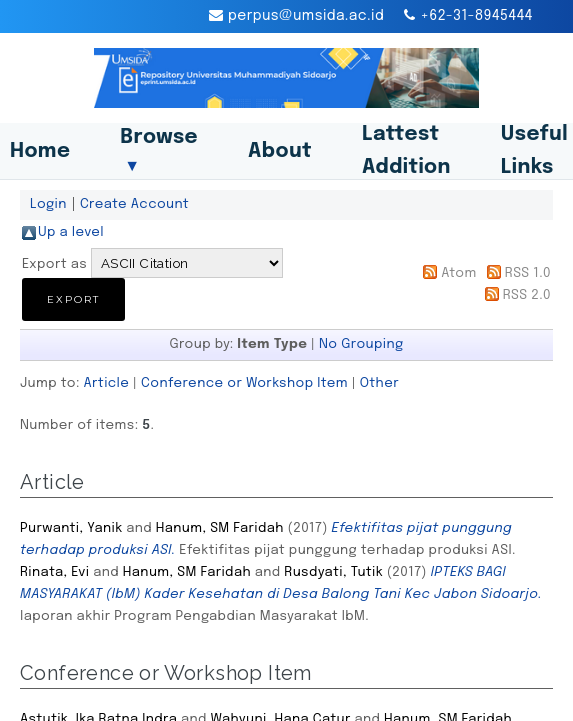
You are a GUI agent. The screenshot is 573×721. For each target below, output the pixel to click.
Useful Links (534, 151)
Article (107, 383)
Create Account (134, 204)
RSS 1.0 (528, 273)
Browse (159, 151)
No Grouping (361, 344)
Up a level (71, 232)
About (280, 151)
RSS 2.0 (527, 295)
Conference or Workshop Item (244, 383)
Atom (458, 273)
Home (40, 151)
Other (379, 383)
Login (48, 204)
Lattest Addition (406, 151)
